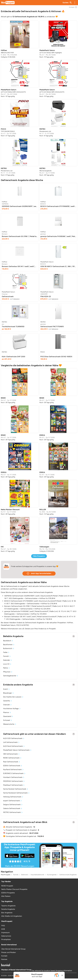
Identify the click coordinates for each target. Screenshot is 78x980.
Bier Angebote (7, 913)
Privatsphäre (6, 939)
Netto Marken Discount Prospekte (14, 889)
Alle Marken (6, 896)
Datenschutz (6, 936)
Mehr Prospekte (39, 556)
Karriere (4, 959)
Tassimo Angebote (8, 906)
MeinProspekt (6, 875)
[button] (75, 3)
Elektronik (24, 875)
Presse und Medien (9, 952)
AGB (3, 929)
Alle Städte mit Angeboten (12, 916)
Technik (16, 875)
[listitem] (20, 39)
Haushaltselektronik (37, 875)
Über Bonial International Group (13, 949)
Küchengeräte (52, 875)
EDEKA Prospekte (8, 893)
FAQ (3, 926)
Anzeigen (73, 7)
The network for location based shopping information (52, 971)
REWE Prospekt (7, 886)
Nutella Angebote (8, 909)
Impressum (5, 932)
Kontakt (4, 956)
